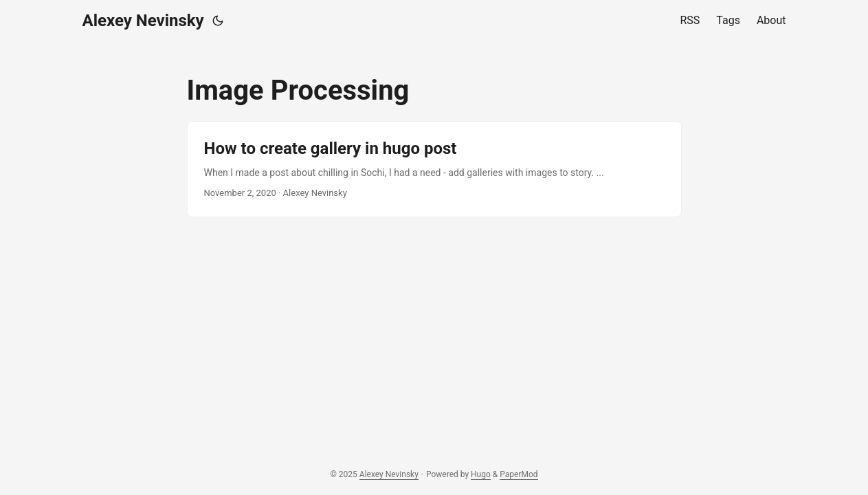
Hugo (481, 474)
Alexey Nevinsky (143, 21)
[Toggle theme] (218, 21)
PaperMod (519, 474)
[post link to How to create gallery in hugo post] (434, 169)
